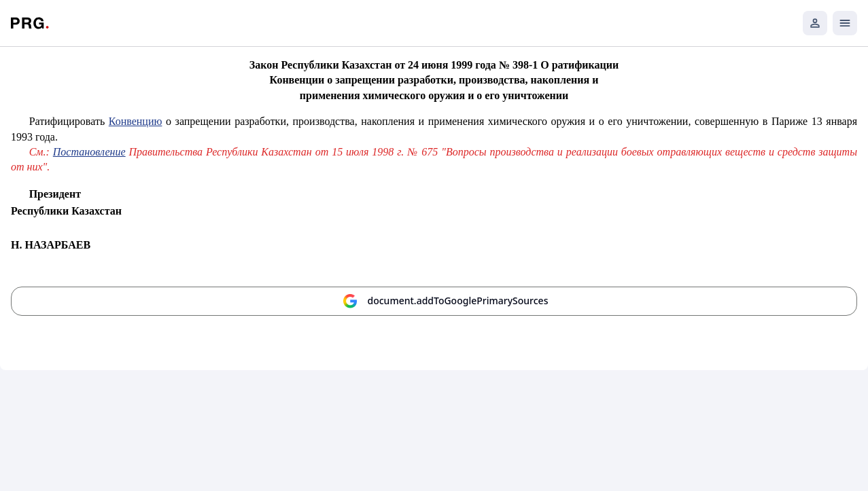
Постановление (89, 152)
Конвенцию (136, 121)
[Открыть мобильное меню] (845, 23)
